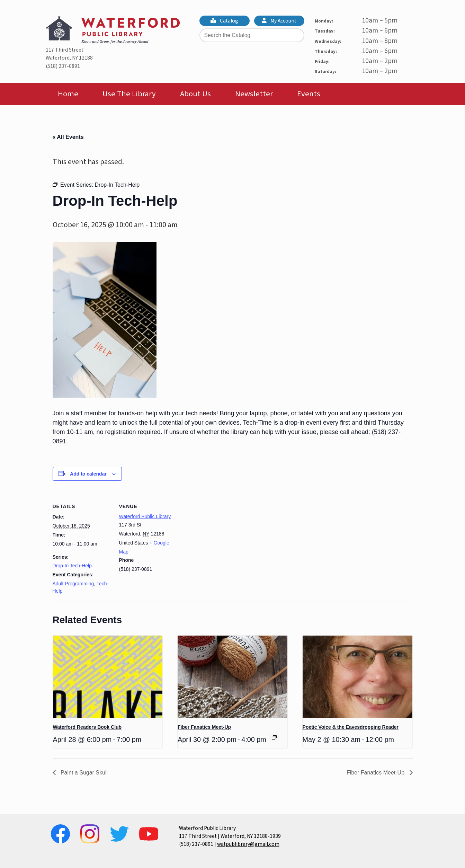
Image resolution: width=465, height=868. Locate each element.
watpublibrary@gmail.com (248, 844)
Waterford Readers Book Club (87, 727)
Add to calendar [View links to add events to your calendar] (88, 474)
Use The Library (129, 94)
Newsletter (254, 94)
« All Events (68, 137)
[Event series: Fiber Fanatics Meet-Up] (274, 737)
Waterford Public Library (145, 516)
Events (309, 94)
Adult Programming (73, 584)
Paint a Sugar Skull (84, 773)
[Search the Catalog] (252, 35)
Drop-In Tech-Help (72, 566)
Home (68, 94)
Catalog (224, 21)
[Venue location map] (222, 540)
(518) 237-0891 (63, 66)
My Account (279, 21)
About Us (195, 94)
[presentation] (108, 677)
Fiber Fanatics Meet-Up (204, 727)
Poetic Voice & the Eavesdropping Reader (351, 727)
